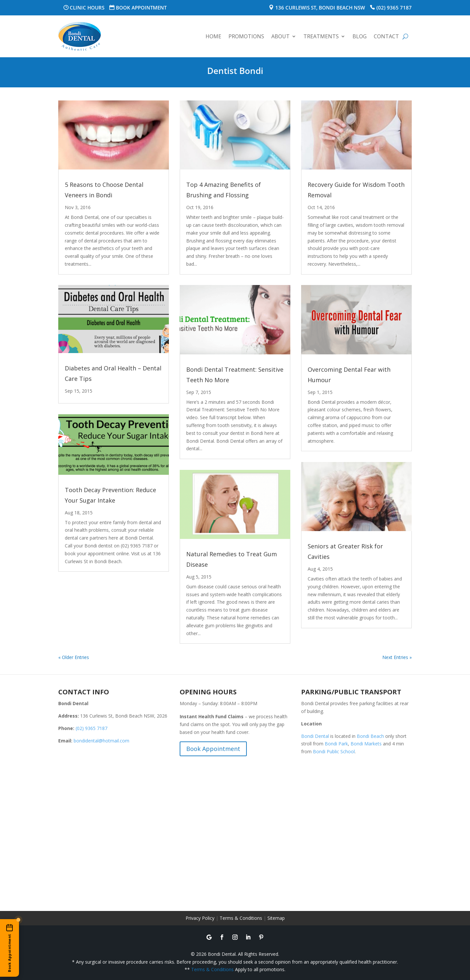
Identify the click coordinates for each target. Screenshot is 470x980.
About (280, 36)
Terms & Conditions (241, 918)
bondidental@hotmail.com (101, 741)
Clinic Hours (87, 8)
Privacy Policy (200, 918)
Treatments (321, 36)
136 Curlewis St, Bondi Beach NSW (320, 8)
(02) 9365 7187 (394, 8)
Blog (360, 36)
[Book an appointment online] (9, 948)
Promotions (246, 36)
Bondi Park (336, 744)
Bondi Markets (366, 744)
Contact (386, 36)
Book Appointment (141, 8)
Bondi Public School (334, 751)
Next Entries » (397, 657)
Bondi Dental (315, 736)
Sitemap (276, 918)
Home (213, 36)
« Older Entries (74, 657)
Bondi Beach (370, 736)
